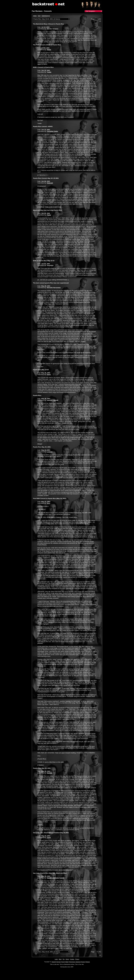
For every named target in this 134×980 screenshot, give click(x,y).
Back (60, 959)
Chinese (88, 962)
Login (56, 959)
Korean (83, 962)
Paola (49, 215)
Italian (67, 962)
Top (64, 959)
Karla (49, 374)
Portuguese (72, 962)
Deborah (50, 183)
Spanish (54, 962)
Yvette (49, 72)
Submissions (46, 16)
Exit (39, 16)
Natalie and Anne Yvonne (56, 878)
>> (100, 21)
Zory (49, 503)
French (63, 962)
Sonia (49, 50)
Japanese (78, 962)
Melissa (50, 773)
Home (67, 959)
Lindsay (50, 452)
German (58, 962)
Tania (49, 838)
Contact (72, 959)
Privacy (77, 959)
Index (35, 16)
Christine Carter (52, 131)
